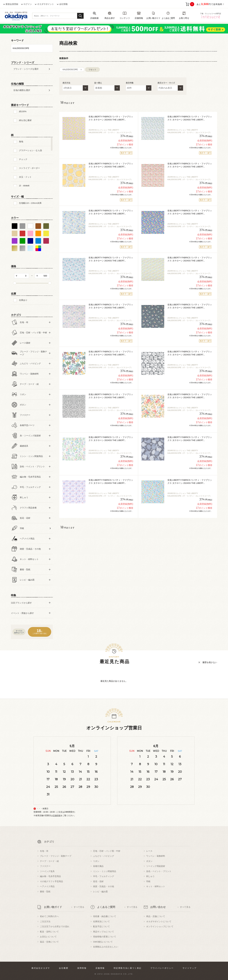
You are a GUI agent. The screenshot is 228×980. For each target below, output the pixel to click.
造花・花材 (98, 881)
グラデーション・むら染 (31, 150)
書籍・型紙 (45, 892)
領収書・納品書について (105, 916)
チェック (23, 159)
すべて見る (79, 907)
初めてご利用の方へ (49, 916)
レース (149, 851)
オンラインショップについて (160, 926)
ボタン (149, 861)
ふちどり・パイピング (104, 856)
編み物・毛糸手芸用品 (50, 876)
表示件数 (130, 83)
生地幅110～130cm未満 (30, 203)
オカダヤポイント (46, 4)
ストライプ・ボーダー (29, 168)
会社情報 (63, 4)
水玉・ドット (25, 177)
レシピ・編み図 (100, 892)
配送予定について (101, 926)
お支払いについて (48, 937)
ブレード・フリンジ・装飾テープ (56, 856)
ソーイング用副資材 (156, 866)
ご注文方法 (45, 921)
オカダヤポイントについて (159, 921)
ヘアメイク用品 (47, 886)
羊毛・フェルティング (104, 876)
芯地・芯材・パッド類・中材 (107, 851)
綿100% (23, 111)
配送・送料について (49, 932)
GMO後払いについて (103, 942)
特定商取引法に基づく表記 (128, 968)
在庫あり (23, 300)
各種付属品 (98, 866)
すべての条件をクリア (19, 632)
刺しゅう (150, 876)
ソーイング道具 (47, 871)
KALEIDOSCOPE (70, 70)
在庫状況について (101, 921)
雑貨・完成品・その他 (104, 886)
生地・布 (44, 851)
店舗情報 (57, 816)
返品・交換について (49, 942)
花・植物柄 (24, 186)
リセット (92, 70)
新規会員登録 (12, 4)
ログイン (28, 4)
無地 (21, 142)
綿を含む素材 (25, 120)
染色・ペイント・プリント (159, 871)
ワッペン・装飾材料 (156, 856)
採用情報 (82, 968)
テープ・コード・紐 (49, 861)
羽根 (148, 881)
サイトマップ (190, 968)
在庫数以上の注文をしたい (106, 947)
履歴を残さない (210, 662)
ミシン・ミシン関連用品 (105, 871)
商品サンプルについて (104, 932)
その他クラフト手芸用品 (51, 881)
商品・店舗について (156, 916)
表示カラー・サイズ (166, 83)
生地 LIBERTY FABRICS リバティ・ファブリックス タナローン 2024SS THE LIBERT (111, 118)
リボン (96, 861)
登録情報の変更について (105, 937)
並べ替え (98, 83)
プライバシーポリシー (162, 968)
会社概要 (64, 968)
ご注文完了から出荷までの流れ (55, 926)
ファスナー (45, 866)
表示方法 (66, 83)
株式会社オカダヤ (41, 968)
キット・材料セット (156, 886)
